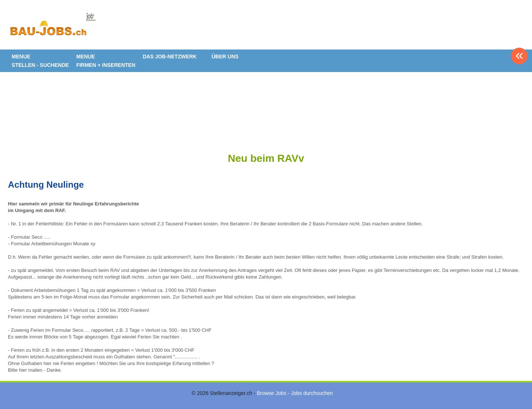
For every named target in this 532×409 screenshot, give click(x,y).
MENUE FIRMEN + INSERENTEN (106, 61)
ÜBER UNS (225, 57)
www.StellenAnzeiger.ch (52, 27)
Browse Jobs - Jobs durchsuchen (295, 393)
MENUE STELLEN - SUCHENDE (40, 61)
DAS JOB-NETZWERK (170, 57)
